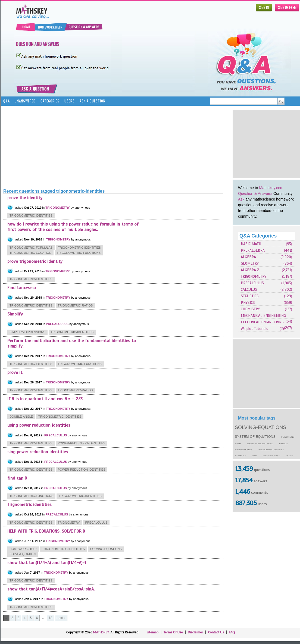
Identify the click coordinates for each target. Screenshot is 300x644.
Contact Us (216, 632)
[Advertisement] (83, 147)
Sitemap (152, 632)
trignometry (69, 523)
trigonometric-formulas (31, 248)
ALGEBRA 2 (250, 270)
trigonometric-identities (271, 450)
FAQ (232, 632)
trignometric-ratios (75, 305)
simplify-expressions (27, 332)
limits (254, 456)
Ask (241, 199)
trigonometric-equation (30, 253)
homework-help (243, 450)
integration (241, 456)
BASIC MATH (251, 244)
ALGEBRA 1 (250, 257)
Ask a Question (93, 101)
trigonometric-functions (79, 253)
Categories (50, 101)
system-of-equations (255, 437)
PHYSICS (248, 303)
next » (61, 618)
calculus (290, 456)
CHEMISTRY (250, 309)
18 (50, 618)
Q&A (7, 101)
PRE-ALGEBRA (253, 250)
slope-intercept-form (260, 444)
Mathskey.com (271, 188)
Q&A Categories (258, 236)
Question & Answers (255, 193)
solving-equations (260, 427)
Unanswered (25, 101)
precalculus (96, 523)
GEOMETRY (250, 263)
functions (288, 437)
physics (284, 444)
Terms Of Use (173, 632)
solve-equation (23, 554)
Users (70, 101)
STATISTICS (250, 296)
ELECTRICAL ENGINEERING (262, 322)
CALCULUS (249, 290)
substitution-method (271, 456)
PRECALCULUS (252, 283)
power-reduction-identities (82, 443)
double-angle (21, 417)
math (238, 444)
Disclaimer (196, 632)
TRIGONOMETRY (254, 276)
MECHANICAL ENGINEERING (263, 316)
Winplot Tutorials (254, 329)
